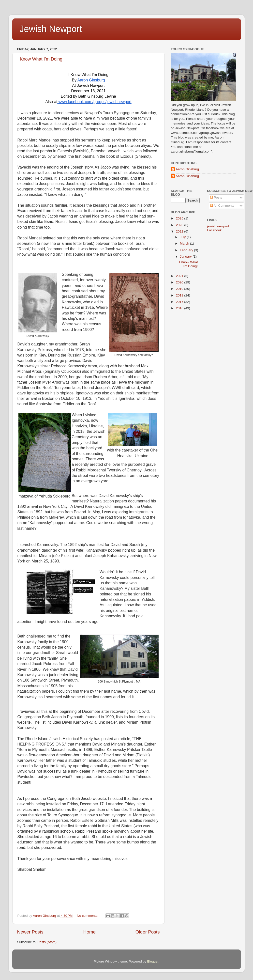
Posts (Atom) (47, 942)
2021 (180, 276)
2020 (180, 282)
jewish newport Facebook (218, 228)
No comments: (88, 916)
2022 (180, 231)
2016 (180, 308)
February (187, 250)
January (186, 257)
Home (89, 932)
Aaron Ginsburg (187, 169)
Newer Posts (30, 932)
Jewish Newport (51, 29)
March (185, 243)
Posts (216, 197)
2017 (180, 302)
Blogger (153, 961)
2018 (180, 295)
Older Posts (148, 932)
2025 (180, 218)
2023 (180, 225)
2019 (180, 289)
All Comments (222, 206)
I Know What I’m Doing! (41, 59)
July (183, 237)
